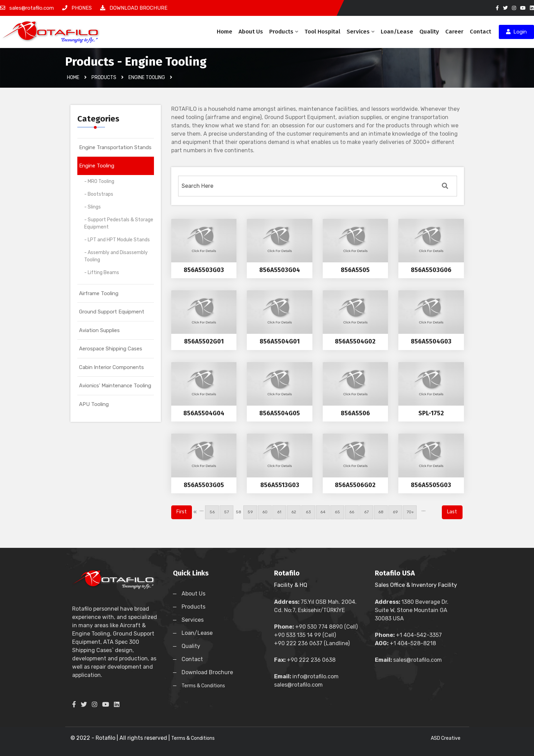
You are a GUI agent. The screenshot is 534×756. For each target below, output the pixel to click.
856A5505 (355, 270)
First (182, 512)
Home (225, 32)
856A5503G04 (280, 270)
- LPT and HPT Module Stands (117, 240)
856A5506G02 (355, 485)
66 (352, 512)
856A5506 (355, 413)
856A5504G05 (280, 413)
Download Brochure (207, 672)
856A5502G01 (204, 341)
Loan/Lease (397, 32)
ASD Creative (446, 738)
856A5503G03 (204, 270)
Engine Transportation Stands (115, 147)
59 (250, 512)
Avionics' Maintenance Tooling (115, 386)
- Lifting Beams (102, 273)
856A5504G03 (431, 341)
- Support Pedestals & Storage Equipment (119, 223)
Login (516, 32)
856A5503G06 (431, 270)
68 (381, 512)
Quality (429, 32)
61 (279, 512)
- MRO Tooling (99, 181)
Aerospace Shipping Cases (111, 349)
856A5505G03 (431, 485)
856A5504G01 (280, 341)
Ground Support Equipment (112, 312)
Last (452, 512)
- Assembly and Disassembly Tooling (116, 256)
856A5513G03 (280, 485)
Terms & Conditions (203, 686)
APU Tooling (94, 404)
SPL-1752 (431, 413)
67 (366, 512)
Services (361, 32)
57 (226, 512)
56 (212, 512)
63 (308, 512)
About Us (251, 32)
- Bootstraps (99, 194)
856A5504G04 (204, 413)
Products (284, 32)
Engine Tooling (97, 166)
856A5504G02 (355, 341)
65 (337, 512)
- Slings (93, 207)
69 (395, 512)
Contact (480, 32)
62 (294, 512)
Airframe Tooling (99, 293)
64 (323, 512)
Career (454, 32)
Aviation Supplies (99, 330)
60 (265, 512)
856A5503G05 (204, 485)
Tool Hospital (322, 32)
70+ (410, 512)
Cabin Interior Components (111, 367)
